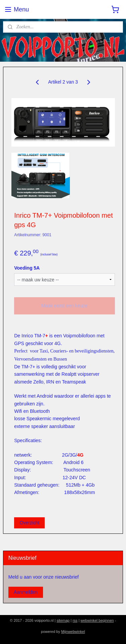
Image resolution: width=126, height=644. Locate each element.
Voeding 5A (27, 268)
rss (75, 620)
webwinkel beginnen (97, 620)
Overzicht (29, 523)
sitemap (63, 620)
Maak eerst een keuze (65, 306)
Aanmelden (26, 592)
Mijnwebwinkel (73, 632)
